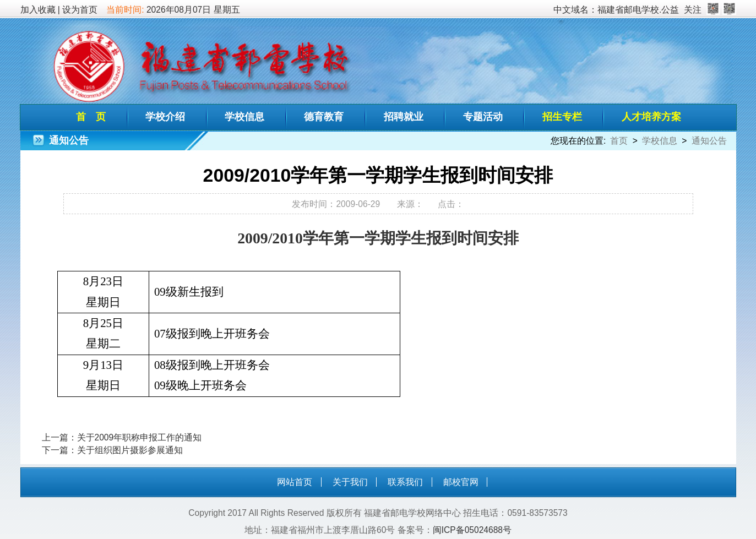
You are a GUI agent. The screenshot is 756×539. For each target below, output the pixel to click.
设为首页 (80, 10)
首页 (619, 141)
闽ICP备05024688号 (472, 530)
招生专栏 (562, 117)
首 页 (91, 117)
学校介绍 (165, 117)
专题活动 (483, 117)
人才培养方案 (651, 117)
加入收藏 (38, 10)
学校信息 (244, 117)
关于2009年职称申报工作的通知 (140, 437)
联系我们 (405, 482)
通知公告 (709, 141)
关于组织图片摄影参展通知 (130, 450)
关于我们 (350, 482)
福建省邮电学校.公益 (638, 10)
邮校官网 (461, 482)
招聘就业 (404, 117)
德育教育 (324, 117)
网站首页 (295, 482)
